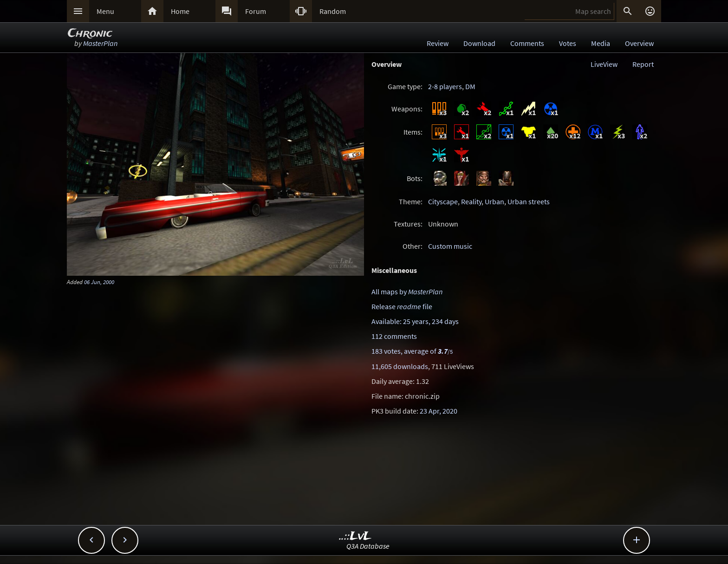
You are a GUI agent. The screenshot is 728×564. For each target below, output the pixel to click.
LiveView (604, 64)
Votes (568, 43)
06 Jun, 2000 (99, 282)
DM (470, 86)
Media (601, 43)
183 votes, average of (412, 351)
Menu (105, 11)
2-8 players (445, 86)
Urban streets (529, 201)
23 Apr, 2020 (439, 411)
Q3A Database (368, 546)
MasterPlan (100, 43)
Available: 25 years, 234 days (415, 321)
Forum (256, 11)
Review (438, 43)
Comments (527, 43)
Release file (402, 306)
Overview (639, 43)
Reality (471, 201)
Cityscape (443, 201)
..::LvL (355, 536)
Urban (494, 201)
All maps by (407, 292)
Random (333, 11)
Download (479, 43)
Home (180, 11)
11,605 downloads (400, 366)
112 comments (394, 336)
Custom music (450, 246)
